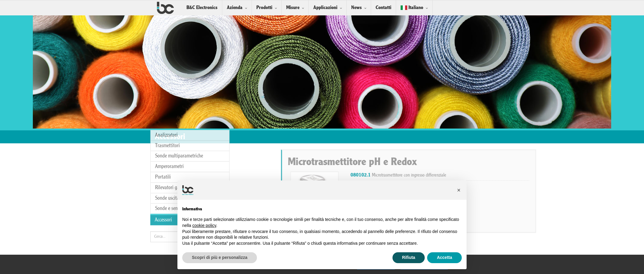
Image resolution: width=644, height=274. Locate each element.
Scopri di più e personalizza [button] (220, 257)
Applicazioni (325, 8)
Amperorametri (169, 129)
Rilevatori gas (168, 150)
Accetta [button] (444, 257)
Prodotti (264, 8)
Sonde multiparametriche (179, 119)
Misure (293, 8)
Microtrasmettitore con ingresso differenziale (480, 175)
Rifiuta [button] (409, 257)
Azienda (235, 8)
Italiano (412, 8)
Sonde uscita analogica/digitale (185, 161)
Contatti (383, 8)
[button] (459, 190)
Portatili (163, 140)
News (356, 8)
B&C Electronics (202, 8)
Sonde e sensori (170, 171)
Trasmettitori (167, 108)
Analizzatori (166, 98)
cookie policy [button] (204, 225)
